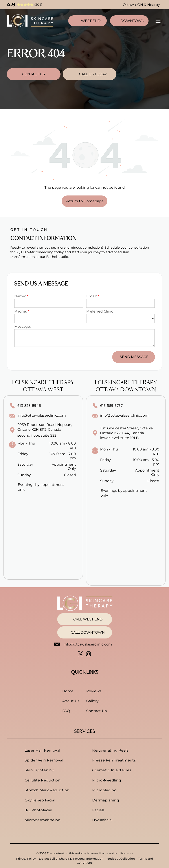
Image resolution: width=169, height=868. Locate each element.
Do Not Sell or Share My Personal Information (71, 859)
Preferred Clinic (100, 311)
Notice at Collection (121, 859)
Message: (22, 326)
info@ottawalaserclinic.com (42, 415)
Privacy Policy (26, 859)
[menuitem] (71, 691)
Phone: (20, 311)
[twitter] (81, 655)
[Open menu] (158, 21)
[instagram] (89, 655)
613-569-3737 (111, 406)
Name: (20, 296)
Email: (92, 296)
